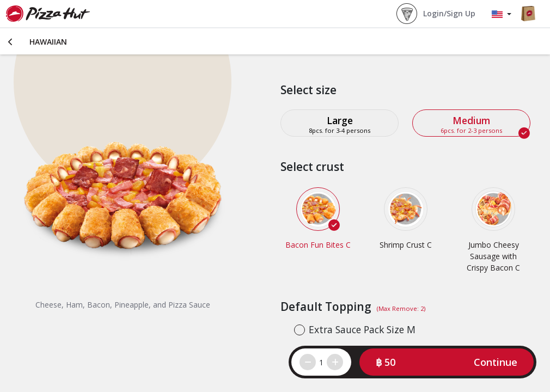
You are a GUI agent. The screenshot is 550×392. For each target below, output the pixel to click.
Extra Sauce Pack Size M (362, 329)
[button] (447, 362)
